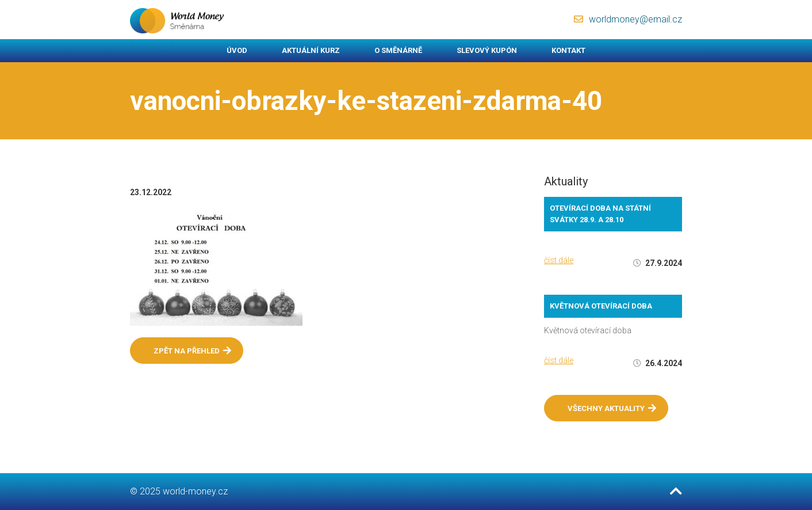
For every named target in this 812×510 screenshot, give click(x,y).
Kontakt (568, 50)
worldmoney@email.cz (635, 19)
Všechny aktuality (612, 408)
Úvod (237, 50)
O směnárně (398, 50)
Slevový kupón (487, 50)
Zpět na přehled (192, 351)
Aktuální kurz (311, 50)
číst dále (559, 260)
